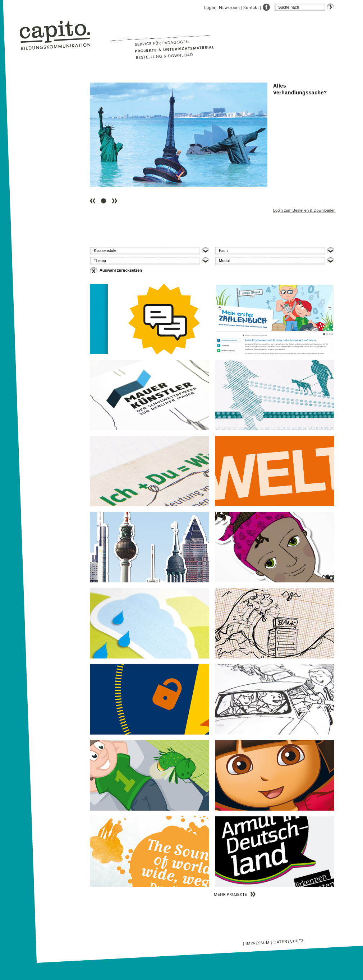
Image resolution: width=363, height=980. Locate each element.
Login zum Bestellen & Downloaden (304, 210)
